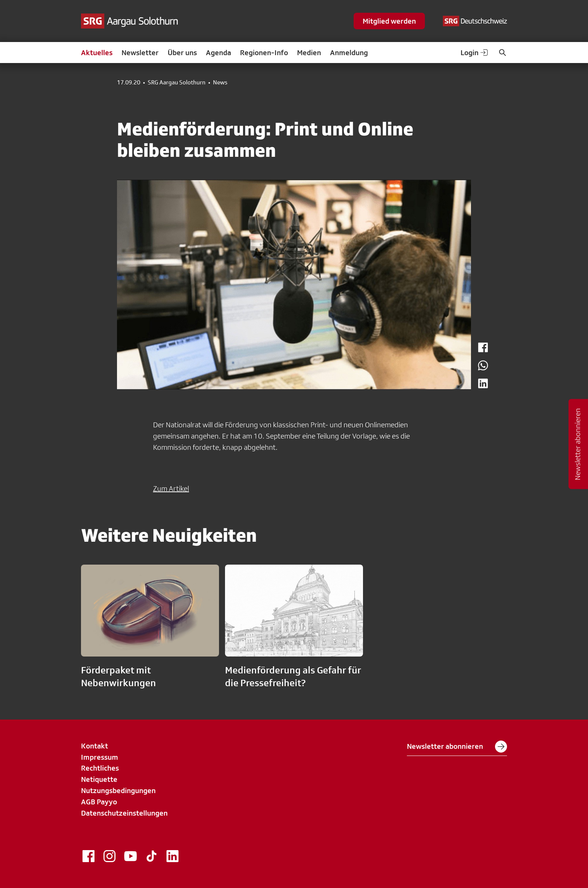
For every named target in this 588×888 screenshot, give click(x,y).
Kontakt (94, 746)
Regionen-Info (264, 53)
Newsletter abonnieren (457, 747)
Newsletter (140, 53)
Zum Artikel (171, 488)
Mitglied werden (389, 21)
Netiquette (99, 779)
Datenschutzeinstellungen (124, 813)
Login (475, 53)
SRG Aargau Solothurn (177, 83)
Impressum (100, 757)
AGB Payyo (99, 802)
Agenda (218, 53)
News (220, 83)
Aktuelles (97, 53)
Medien (309, 53)
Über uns (182, 53)
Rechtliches (100, 768)
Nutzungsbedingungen (118, 790)
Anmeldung (349, 53)
